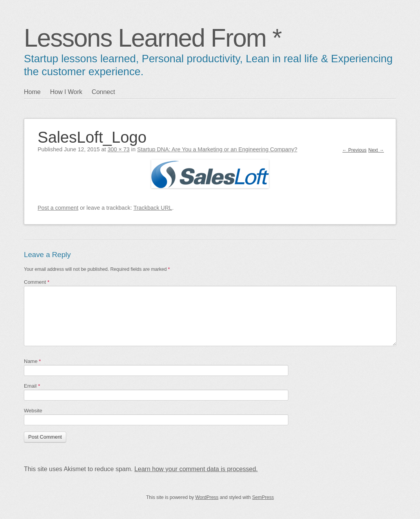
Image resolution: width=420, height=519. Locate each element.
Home (32, 92)
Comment (37, 282)
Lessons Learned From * (153, 38)
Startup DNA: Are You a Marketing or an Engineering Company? (217, 149)
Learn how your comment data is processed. (196, 469)
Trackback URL (153, 208)
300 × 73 (118, 149)
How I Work (66, 92)
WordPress (207, 497)
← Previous (355, 150)
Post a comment (58, 208)
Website (33, 411)
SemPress (263, 497)
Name (32, 361)
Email (32, 386)
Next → (376, 150)
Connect (103, 92)
